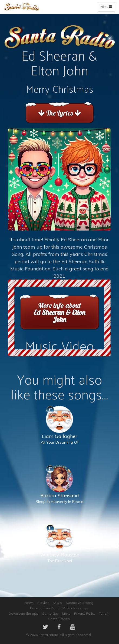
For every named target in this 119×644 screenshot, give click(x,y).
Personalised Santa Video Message (59, 608)
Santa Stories (59, 619)
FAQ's (57, 603)
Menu (108, 8)
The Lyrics (59, 113)
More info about (59, 312)
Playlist (43, 603)
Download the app (24, 613)
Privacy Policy (85, 613)
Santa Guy (50, 613)
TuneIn (104, 613)
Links (66, 613)
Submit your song (80, 603)
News (29, 603)
